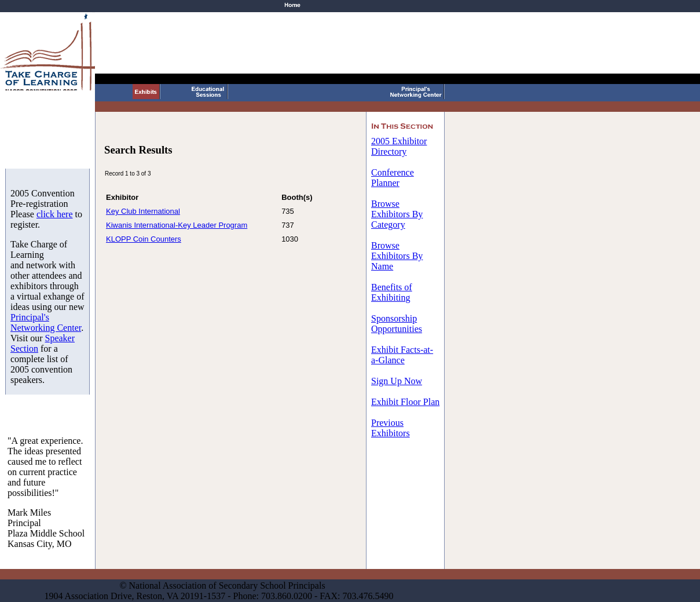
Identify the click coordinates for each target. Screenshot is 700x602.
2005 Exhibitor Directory (399, 146)
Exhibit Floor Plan (405, 402)
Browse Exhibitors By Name (397, 256)
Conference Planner (393, 178)
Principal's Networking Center (46, 322)
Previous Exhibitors (391, 428)
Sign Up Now (397, 381)
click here (55, 214)
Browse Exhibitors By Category (397, 214)
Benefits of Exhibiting (392, 292)
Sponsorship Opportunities (397, 324)
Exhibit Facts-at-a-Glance (402, 355)
